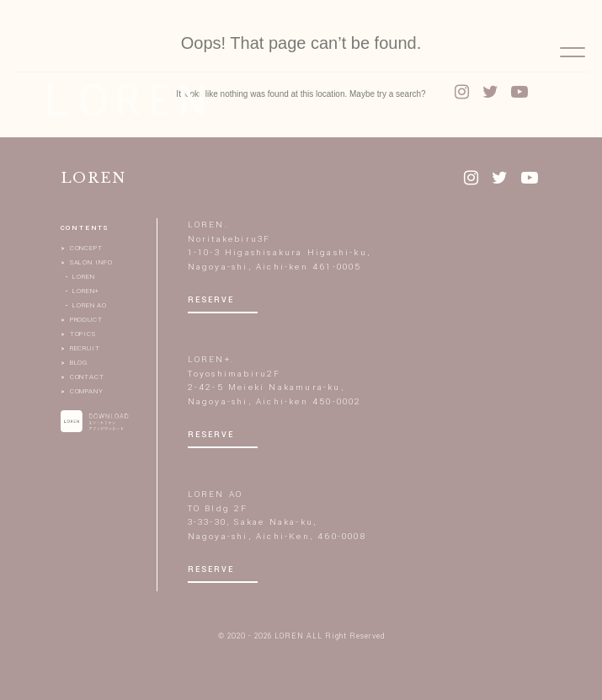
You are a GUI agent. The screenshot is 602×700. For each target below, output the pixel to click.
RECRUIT (85, 348)
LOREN (84, 277)
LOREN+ (86, 291)
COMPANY (87, 391)
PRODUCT (86, 320)
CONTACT (87, 377)
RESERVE (211, 300)
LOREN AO (90, 305)
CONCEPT (86, 248)
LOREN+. (211, 360)
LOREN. (208, 225)
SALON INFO (91, 262)
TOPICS (83, 334)
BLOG (79, 363)
